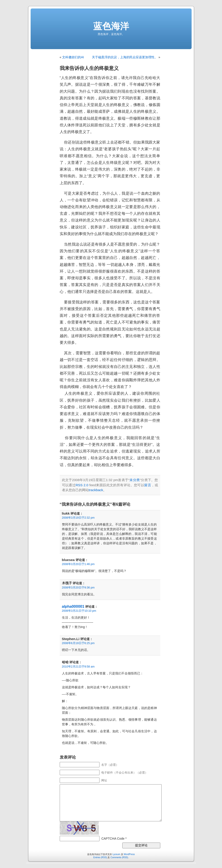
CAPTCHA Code (113, 839)
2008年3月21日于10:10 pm (79, 611)
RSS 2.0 (82, 485)
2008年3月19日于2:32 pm (78, 518)
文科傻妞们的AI (73, 57)
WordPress (129, 854)
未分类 (135, 480)
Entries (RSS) (100, 857)
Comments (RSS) (119, 857)
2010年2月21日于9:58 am (78, 667)
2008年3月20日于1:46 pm (78, 564)
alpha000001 (73, 606)
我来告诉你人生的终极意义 (89, 68)
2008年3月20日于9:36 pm (78, 588)
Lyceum (116, 854)
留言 (148, 485)
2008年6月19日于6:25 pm (78, 643)
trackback (96, 490)
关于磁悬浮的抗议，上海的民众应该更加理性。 (125, 57)
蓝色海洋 (111, 26)
